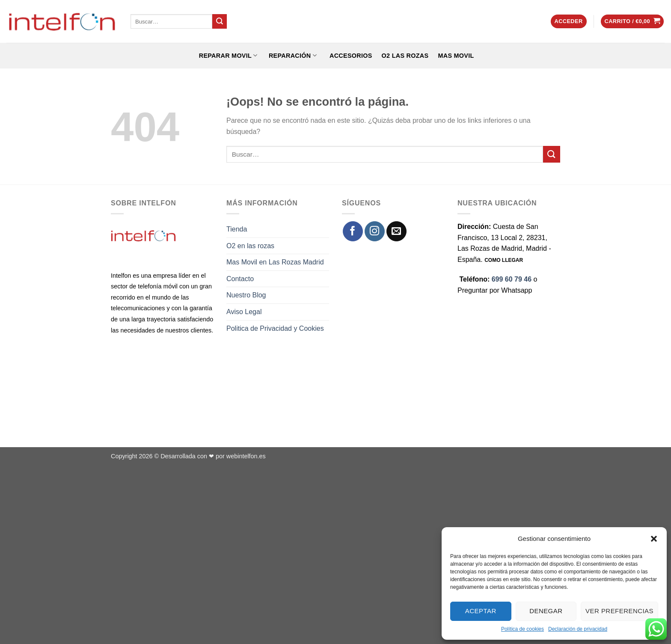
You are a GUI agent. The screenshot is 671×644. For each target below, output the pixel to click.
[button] (654, 539)
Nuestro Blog (246, 295)
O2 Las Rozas (405, 56)
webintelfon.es (246, 456)
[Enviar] (220, 21)
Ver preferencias (619, 611)
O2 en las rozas (250, 246)
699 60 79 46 (512, 279)
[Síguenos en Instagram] (375, 231)
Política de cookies (523, 629)
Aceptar (481, 611)
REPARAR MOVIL (227, 55)
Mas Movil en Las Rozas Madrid (275, 262)
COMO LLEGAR (504, 260)
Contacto (240, 279)
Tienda (237, 229)
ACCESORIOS (349, 56)
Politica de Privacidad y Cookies (275, 328)
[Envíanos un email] (396, 231)
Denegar (546, 611)
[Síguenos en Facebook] (353, 231)
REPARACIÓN (292, 55)
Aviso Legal (244, 312)
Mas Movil (456, 56)
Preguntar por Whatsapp (495, 290)
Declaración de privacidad (578, 629)
